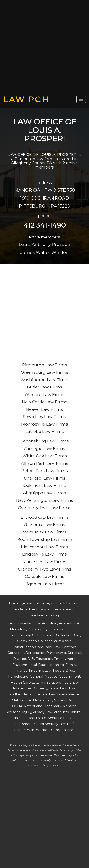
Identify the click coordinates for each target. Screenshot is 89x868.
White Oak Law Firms (45, 456)
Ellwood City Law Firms (45, 517)
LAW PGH (26, 99)
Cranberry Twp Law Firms (45, 508)
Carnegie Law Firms (44, 448)
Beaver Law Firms (45, 409)
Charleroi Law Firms (45, 478)
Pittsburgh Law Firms (45, 365)
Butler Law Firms (44, 387)
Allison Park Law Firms (45, 463)
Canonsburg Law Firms (45, 441)
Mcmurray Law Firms (45, 532)
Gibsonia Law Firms (44, 524)
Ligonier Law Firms (44, 584)
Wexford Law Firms (44, 394)
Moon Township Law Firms (44, 539)
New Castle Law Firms (45, 402)
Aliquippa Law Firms (44, 493)
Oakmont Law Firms (45, 485)
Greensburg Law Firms (45, 372)
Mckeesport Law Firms (44, 547)
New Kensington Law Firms (45, 500)
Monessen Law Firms (44, 562)
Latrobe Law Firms (45, 431)
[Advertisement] (44, 48)
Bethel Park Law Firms (45, 471)
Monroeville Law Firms (45, 424)
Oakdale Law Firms (44, 576)
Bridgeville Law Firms (44, 554)
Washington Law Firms (44, 380)
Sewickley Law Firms (44, 417)
